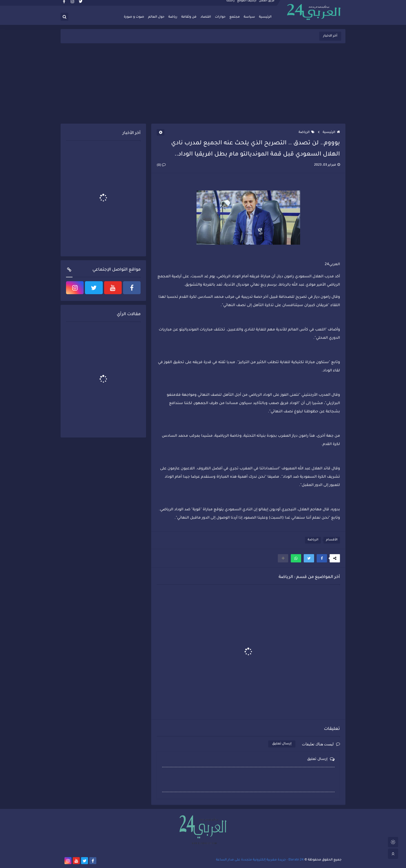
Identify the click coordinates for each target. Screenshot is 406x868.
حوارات (220, 17)
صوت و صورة (134, 17)
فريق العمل (267, 4)
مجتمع (235, 17)
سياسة (249, 17)
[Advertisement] (203, 83)
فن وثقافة (189, 17)
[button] (322, 558)
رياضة (173, 17)
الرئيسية (265, 17)
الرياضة (307, 132)
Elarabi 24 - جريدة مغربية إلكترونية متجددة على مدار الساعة (260, 860)
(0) (161, 165)
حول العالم (156, 17)
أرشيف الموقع (247, 4)
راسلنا (231, 4)
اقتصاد (206, 17)
